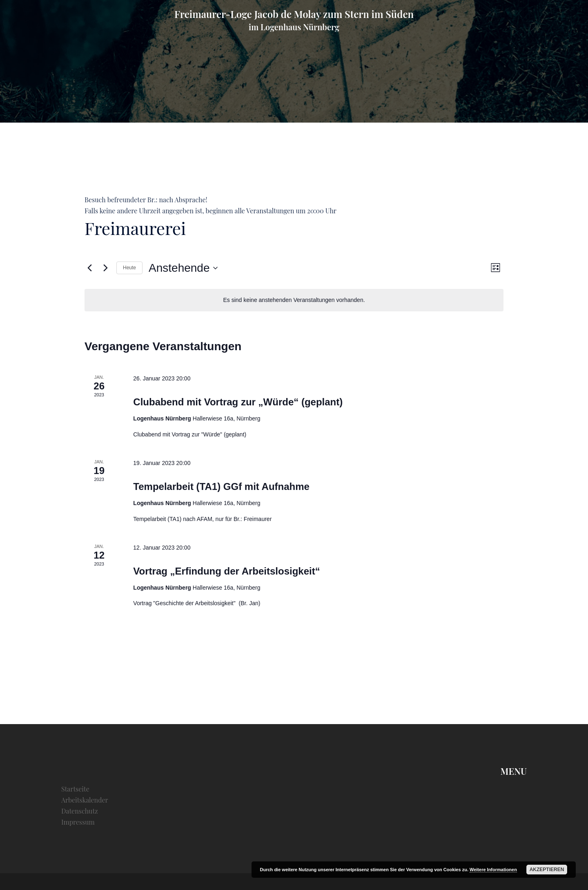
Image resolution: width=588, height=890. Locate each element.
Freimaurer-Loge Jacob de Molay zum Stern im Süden (294, 14)
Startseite (75, 789)
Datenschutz (80, 811)
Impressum (78, 822)
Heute (129, 268)
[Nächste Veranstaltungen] (105, 268)
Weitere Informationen (493, 870)
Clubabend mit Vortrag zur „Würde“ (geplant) (238, 402)
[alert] (294, 300)
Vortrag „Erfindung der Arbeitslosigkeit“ (226, 571)
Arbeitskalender (85, 800)
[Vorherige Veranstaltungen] (89, 268)
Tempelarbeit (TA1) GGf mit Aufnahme (221, 486)
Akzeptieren (547, 870)
